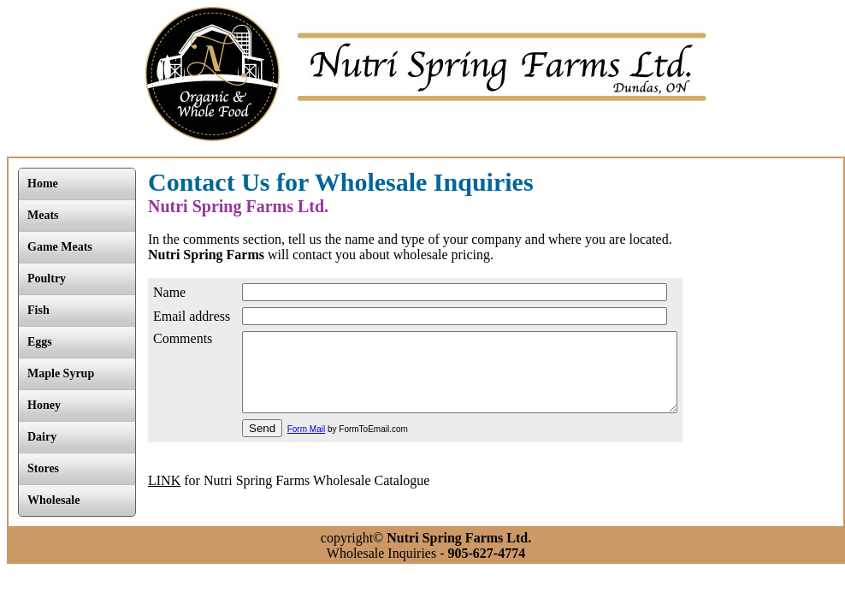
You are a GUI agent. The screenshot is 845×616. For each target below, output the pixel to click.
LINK (164, 496)
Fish (38, 310)
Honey (44, 405)
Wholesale (53, 500)
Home (43, 184)
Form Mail (306, 444)
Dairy (42, 437)
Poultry (47, 278)
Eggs (40, 342)
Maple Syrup (61, 373)
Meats (43, 215)
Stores (43, 468)
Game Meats (60, 247)
